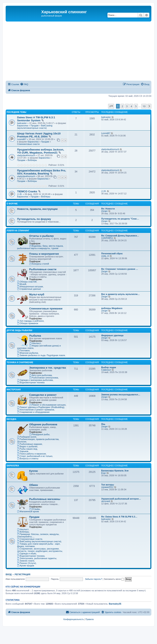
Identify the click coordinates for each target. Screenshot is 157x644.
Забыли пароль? (93, 579)
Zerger (104, 211)
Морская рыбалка (28, 353)
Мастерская (14, 390)
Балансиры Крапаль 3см (115, 471)
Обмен (34, 485)
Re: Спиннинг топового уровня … (120, 269)
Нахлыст (35, 343)
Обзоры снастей (27, 282)
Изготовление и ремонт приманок (36, 410)
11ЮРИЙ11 (107, 238)
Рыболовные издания (30, 444)
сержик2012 (107, 487)
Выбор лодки (109, 367)
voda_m (105, 256)
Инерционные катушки (30, 286)
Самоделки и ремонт (43, 395)
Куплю (34, 471)
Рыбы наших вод (27, 449)
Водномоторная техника (31, 382)
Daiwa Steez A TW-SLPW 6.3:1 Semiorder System (36, 119)
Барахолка (23, 126)
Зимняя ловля (26, 561)
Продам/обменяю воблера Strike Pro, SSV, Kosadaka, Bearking (42, 172)
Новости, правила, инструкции (37, 209)
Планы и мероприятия (44, 254)
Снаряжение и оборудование (33, 412)
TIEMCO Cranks (27, 191)
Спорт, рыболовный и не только (35, 456)
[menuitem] (24, 84)
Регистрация (23, 574)
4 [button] (131, 106)
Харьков (23, 451)
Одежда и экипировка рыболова (35, 380)
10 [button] (144, 106)
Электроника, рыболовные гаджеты (37, 558)
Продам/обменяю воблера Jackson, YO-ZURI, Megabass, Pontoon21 (41, 151)
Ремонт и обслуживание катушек (47, 405)
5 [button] (136, 106)
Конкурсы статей (39, 264)
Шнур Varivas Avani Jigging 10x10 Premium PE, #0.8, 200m (39, 135)
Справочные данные (29, 289)
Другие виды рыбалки (19, 330)
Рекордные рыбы (39, 434)
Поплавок (23, 350)
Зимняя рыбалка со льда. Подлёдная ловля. (41, 355)
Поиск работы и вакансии (32, 454)
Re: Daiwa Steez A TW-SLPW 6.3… (119, 517)
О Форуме (12, 204)
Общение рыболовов (43, 424)
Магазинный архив (28, 511)
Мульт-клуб (37, 294)
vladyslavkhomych (26, 155)
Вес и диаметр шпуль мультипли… (120, 294)
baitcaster (22, 123)
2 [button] (122, 106)
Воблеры (32, 160)
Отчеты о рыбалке (41, 236)
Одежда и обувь (27, 553)
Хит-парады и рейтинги (30, 321)
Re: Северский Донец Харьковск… (120, 236)
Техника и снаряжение (20, 362)
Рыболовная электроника (44, 378)
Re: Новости (108, 209)
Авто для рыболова (40, 375)
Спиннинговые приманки (46, 309)
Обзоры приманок (28, 323)
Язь (103, 424)
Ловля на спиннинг (18, 231)
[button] (111, 106)
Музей (22, 284)
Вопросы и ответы (28, 459)
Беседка (11, 419)
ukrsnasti (106, 501)
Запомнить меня (114, 579)
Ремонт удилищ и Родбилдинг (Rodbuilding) (41, 407)
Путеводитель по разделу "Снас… (120, 219)
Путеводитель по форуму (34, 219)
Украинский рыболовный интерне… (121, 499)
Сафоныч (106, 370)
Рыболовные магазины (45, 499)
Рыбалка (35, 336)
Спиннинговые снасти (28, 144)
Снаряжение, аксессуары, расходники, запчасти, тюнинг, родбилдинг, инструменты (40, 550)
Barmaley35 (115, 604)
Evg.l (104, 473)
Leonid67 (22, 139)
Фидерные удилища (112, 335)
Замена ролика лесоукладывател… (121, 395)
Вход (9, 574)
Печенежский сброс (112, 253)
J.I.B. (20, 194)
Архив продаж (26, 566)
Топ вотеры (108, 485)
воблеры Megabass (112, 308)
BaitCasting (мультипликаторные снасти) (35, 127)
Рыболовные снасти (43, 269)
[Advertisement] (81, 52)
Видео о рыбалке (27, 446)
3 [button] (127, 106)
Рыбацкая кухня (27, 437)
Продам (35, 126)
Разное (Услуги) (26, 563)
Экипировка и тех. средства (48, 368)
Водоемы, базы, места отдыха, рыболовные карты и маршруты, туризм (40, 247)
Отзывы (35, 509)
